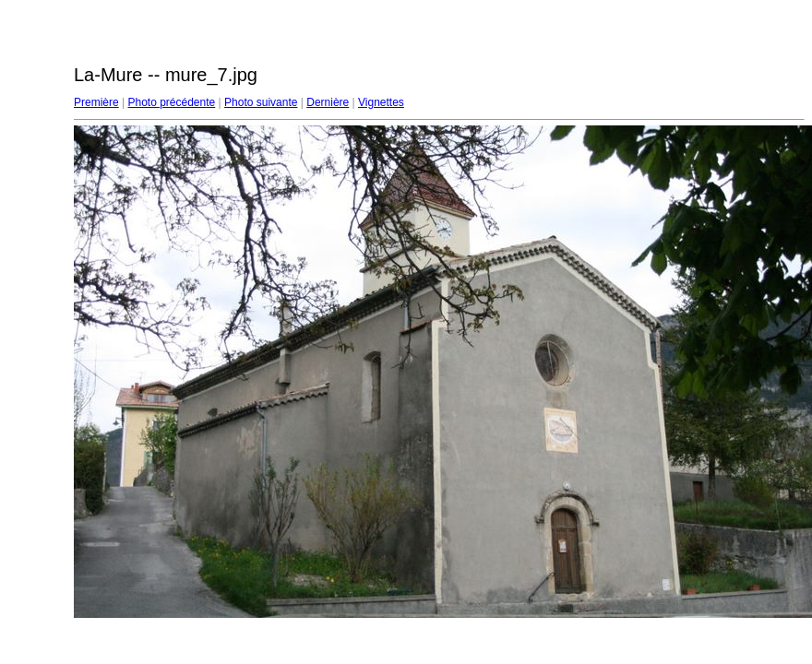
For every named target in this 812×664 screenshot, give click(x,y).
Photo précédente (171, 102)
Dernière (328, 102)
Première (96, 102)
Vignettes (381, 102)
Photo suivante (261, 102)
